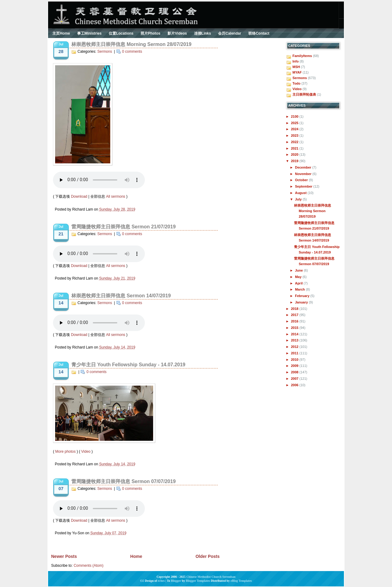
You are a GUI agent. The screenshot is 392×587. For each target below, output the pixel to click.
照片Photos (151, 33)
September (304, 186)
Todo (296, 83)
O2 (142, 581)
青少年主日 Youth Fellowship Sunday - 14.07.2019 (128, 365)
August (301, 193)
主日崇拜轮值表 (304, 94)
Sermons (105, 51)
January (302, 302)
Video (86, 452)
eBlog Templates (241, 581)
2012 (295, 347)
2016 (295, 321)
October (302, 180)
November (304, 174)
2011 (295, 353)
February (303, 296)
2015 (295, 328)
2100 (295, 116)
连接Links (203, 33)
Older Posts (207, 556)
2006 (295, 385)
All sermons (116, 196)
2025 (295, 123)
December (303, 167)
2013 (295, 340)
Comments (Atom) (88, 566)
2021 (295, 148)
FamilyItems (302, 56)
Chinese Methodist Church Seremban (211, 577)
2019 (295, 161)
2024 (295, 129)
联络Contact (259, 33)
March (300, 289)
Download (79, 196)
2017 (295, 315)
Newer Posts (64, 556)
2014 (295, 334)
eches (161, 581)
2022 (295, 142)
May (299, 277)
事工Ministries (89, 33)
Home (136, 556)
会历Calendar (230, 33)
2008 (295, 372)
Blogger (176, 581)
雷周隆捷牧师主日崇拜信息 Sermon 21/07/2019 (124, 227)
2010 (295, 360)
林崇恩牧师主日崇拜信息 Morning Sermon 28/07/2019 (131, 44)
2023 (295, 135)
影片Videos (177, 33)
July (299, 199)
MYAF (297, 72)
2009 (295, 366)
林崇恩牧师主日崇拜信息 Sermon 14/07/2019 (121, 296)
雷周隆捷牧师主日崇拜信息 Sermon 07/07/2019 (124, 481)
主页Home (61, 33)
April (299, 283)
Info (296, 61)
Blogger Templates (198, 581)
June (299, 270)
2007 (295, 379)
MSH (296, 67)
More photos (65, 452)
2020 (295, 154)
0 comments (132, 51)
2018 (295, 309)
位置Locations (121, 33)
